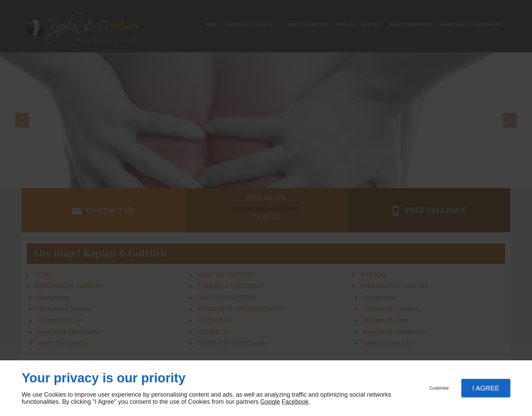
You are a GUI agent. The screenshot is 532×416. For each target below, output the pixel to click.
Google (270, 402)
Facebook (295, 402)
